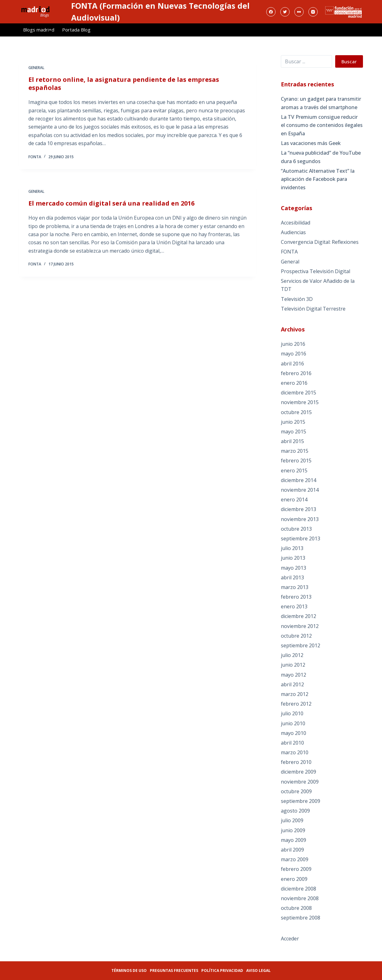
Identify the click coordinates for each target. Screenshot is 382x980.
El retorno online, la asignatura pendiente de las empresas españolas (124, 84)
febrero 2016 (296, 373)
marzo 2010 (295, 752)
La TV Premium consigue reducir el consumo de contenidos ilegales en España (322, 125)
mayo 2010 (294, 733)
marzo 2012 (295, 694)
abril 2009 (292, 850)
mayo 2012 (294, 675)
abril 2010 (292, 743)
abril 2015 (292, 441)
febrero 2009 (296, 869)
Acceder (290, 939)
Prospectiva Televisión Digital (316, 271)
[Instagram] (313, 12)
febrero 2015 (296, 461)
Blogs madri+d (39, 30)
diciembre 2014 (299, 480)
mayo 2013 (294, 568)
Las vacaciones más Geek (311, 143)
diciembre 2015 (299, 393)
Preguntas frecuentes (174, 970)
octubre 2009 (296, 791)
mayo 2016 (294, 354)
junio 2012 (293, 665)
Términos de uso (129, 970)
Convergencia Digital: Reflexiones (320, 242)
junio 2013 (293, 558)
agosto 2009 (295, 811)
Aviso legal (258, 970)
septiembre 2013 (301, 538)
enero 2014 (294, 500)
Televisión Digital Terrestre (313, 309)
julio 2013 (292, 548)
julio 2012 (292, 655)
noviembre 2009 (300, 782)
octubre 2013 (296, 529)
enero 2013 (294, 606)
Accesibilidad (296, 223)
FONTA (289, 252)
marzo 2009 (295, 859)
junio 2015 (293, 422)
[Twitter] (285, 12)
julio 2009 (292, 820)
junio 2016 (293, 344)
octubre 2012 (296, 636)
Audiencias (293, 232)
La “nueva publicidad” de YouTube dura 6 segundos (321, 157)
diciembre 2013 (299, 509)
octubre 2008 (296, 908)
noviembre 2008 (300, 898)
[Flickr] (299, 12)
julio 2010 (292, 713)
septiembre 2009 (301, 801)
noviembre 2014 (300, 490)
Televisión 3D (297, 299)
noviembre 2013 (300, 519)
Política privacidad (222, 970)
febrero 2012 (296, 704)
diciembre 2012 (299, 616)
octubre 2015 (296, 412)
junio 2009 (293, 830)
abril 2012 (292, 684)
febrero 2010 (296, 762)
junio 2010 (293, 723)
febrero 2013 (296, 597)
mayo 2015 (294, 432)
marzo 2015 (295, 451)
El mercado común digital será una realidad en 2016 (111, 205)
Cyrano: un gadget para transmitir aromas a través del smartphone (321, 103)
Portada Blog (76, 30)
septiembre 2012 (301, 645)
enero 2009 (294, 879)
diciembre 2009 (299, 772)
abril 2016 (292, 364)
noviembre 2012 (300, 626)
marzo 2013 (295, 587)
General (36, 68)
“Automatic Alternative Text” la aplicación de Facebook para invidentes (318, 179)
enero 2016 (294, 383)
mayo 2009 (294, 840)
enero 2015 (294, 471)
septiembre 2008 (301, 918)
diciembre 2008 (299, 889)
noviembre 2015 (300, 402)
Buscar (349, 61)
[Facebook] (271, 12)
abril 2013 (292, 577)
